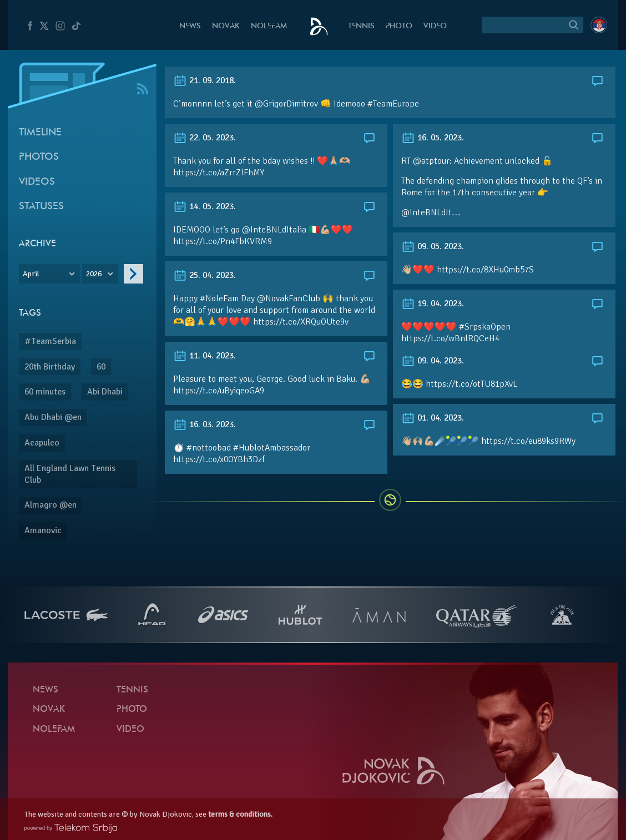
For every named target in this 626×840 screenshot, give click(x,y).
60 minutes (45, 392)
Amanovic (43, 530)
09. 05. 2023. (433, 246)
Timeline (40, 133)
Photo (399, 26)
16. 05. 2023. (433, 138)
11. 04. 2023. (205, 356)
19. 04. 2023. (433, 303)
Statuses (41, 207)
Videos (37, 182)
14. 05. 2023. (205, 206)
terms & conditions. (240, 814)
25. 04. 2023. (205, 275)
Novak (226, 26)
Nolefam (269, 26)
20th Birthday (50, 367)
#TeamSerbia (50, 341)
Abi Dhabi (105, 392)
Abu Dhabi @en (53, 417)
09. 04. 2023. (433, 361)
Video (435, 26)
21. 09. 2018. (205, 80)
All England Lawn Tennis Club (70, 474)
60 (101, 367)
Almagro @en (51, 505)
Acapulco (42, 443)
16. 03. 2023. (205, 424)
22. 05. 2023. (205, 138)
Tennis (361, 26)
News (190, 26)
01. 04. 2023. (433, 418)
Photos (39, 157)
